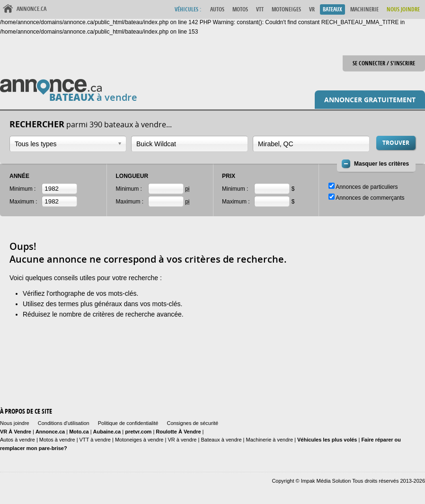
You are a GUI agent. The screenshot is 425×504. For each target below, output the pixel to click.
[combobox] (68, 144)
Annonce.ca (31, 9)
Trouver (396, 143)
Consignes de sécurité (192, 423)
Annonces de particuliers (367, 187)
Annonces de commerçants (370, 198)
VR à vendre (182, 440)
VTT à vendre (95, 440)
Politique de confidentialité (128, 423)
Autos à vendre (18, 440)
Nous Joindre (403, 9)
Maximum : (23, 202)
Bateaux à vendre (221, 440)
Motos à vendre (57, 440)
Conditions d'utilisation (64, 423)
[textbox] (185, 144)
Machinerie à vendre (270, 440)
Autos (217, 9)
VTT (260, 9)
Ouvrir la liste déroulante (120, 144)
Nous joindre (15, 423)
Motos (240, 9)
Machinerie (364, 9)
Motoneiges (286, 9)
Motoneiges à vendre (140, 440)
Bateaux (332, 9)
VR (312, 9)
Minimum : (22, 189)
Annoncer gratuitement (370, 100)
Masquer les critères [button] (381, 164)
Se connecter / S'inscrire (384, 63)
